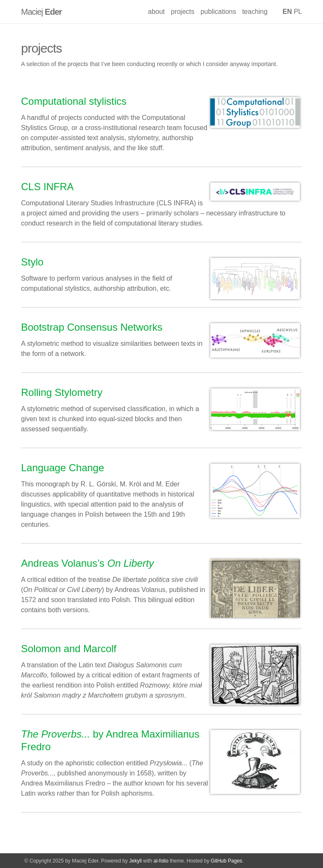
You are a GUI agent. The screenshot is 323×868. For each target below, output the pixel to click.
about (156, 12)
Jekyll (135, 861)
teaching (255, 12)
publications (218, 12)
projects (183, 12)
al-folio (161, 861)
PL (298, 12)
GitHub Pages (226, 861)
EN (287, 12)
